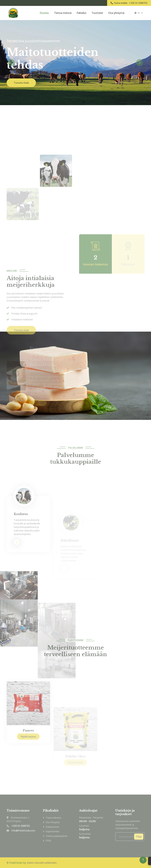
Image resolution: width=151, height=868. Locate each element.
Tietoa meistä (63, 13)
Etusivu (44, 13)
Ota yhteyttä (116, 13)
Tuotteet (97, 13)
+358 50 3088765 (138, 3)
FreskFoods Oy (18, 863)
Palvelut (82, 13)
